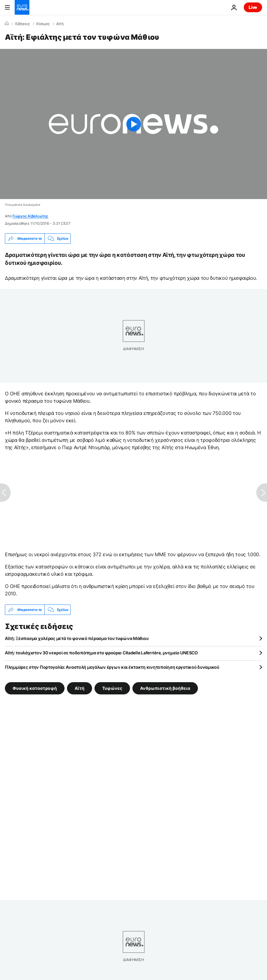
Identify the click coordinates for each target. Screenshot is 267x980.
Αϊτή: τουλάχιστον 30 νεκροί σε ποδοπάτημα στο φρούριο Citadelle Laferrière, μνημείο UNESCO (101, 653)
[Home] (7, 24)
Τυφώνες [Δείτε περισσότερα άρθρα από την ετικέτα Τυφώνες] (112, 688)
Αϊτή (60, 24)
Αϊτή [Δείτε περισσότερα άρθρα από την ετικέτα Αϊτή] (80, 688)
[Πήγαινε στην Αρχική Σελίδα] (22, 7)
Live (253, 7)
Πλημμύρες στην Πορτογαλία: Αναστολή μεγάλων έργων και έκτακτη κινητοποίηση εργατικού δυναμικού (112, 667)
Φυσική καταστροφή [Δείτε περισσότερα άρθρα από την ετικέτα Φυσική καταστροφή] (35, 688)
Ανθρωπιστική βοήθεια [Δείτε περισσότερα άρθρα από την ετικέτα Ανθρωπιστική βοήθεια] (165, 688)
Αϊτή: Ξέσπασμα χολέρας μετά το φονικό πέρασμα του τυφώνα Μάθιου (77, 638)
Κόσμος (43, 24)
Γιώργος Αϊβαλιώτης (30, 216)
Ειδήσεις (22, 24)
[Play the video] (133, 124)
